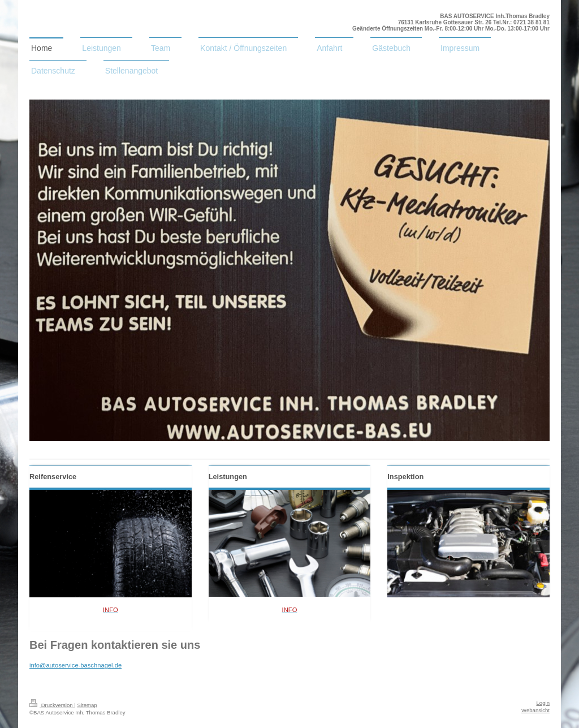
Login (543, 703)
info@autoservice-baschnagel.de (75, 665)
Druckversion (52, 705)
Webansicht (535, 710)
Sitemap (87, 705)
